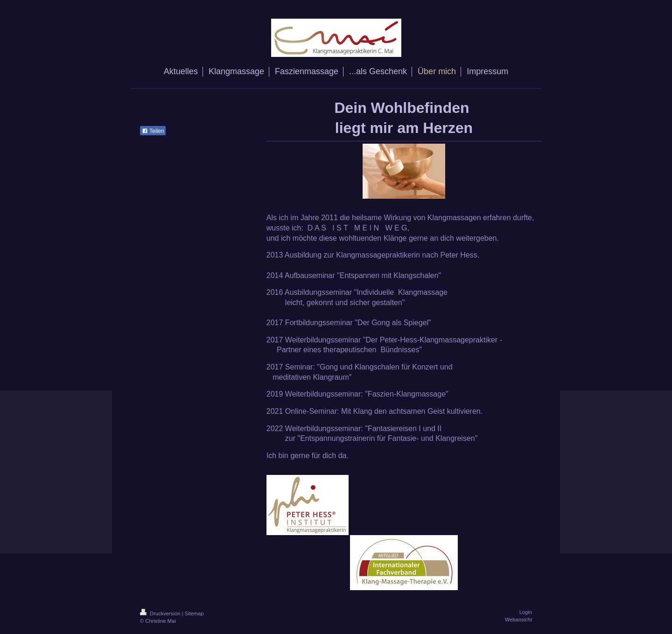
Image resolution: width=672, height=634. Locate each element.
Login (526, 612)
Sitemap (194, 613)
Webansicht (518, 620)
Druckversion (161, 613)
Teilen (153, 131)
